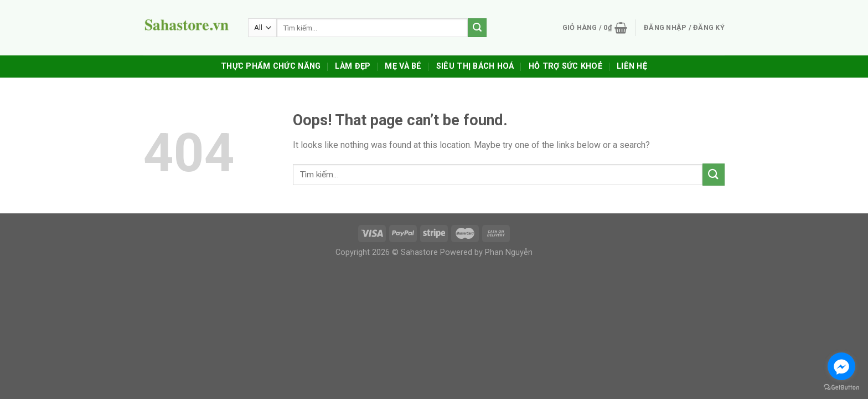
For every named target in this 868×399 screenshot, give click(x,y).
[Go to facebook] (841, 366)
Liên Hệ (632, 66)
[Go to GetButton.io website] (841, 388)
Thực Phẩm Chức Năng (271, 66)
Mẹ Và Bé (403, 66)
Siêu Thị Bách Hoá (475, 66)
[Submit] (714, 174)
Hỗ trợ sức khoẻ (565, 66)
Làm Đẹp (353, 66)
